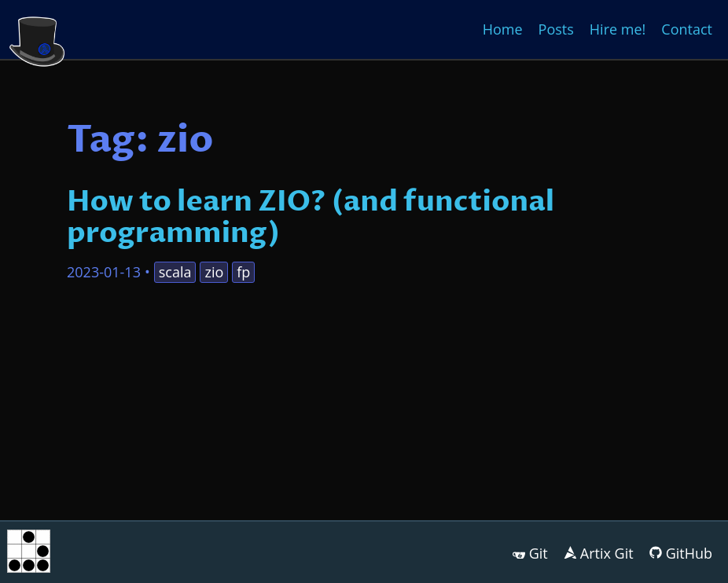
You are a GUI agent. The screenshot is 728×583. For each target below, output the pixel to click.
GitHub (689, 553)
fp (243, 272)
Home (503, 29)
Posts (556, 29)
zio (214, 272)
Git (539, 553)
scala (175, 272)
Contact (687, 29)
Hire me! (618, 29)
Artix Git (607, 553)
